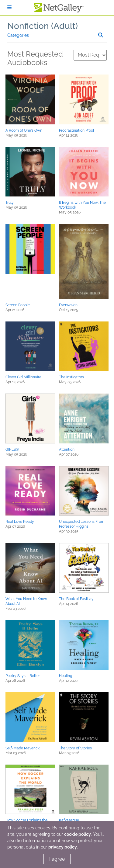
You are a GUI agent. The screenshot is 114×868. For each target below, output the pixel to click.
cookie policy (78, 834)
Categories (18, 35)
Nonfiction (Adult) (43, 26)
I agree (57, 859)
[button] (30, 99)
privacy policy (63, 847)
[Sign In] (9, 7)
